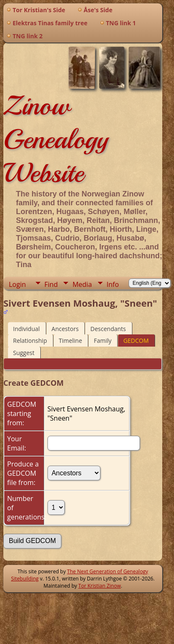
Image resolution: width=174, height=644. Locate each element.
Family (103, 341)
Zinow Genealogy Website (56, 139)
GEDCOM (136, 341)
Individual (26, 329)
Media (82, 284)
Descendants (108, 329)
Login (17, 284)
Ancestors (65, 329)
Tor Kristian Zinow (99, 586)
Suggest (24, 353)
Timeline (71, 341)
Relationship (30, 341)
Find (51, 284)
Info (113, 284)
